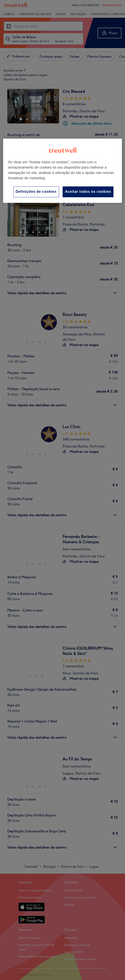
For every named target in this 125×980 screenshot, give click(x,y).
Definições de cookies (36, 192)
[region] (62, 171)
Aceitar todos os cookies (88, 192)
